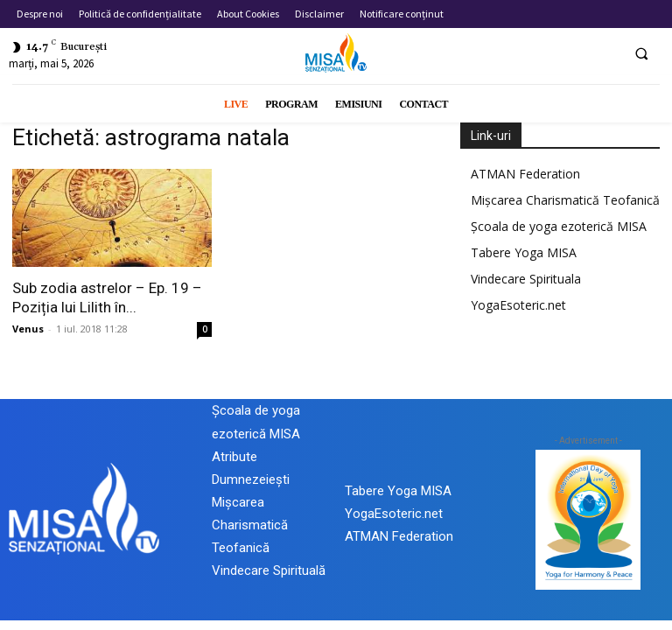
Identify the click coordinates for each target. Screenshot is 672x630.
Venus (28, 329)
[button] (641, 53)
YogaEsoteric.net (518, 305)
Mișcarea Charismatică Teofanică (565, 200)
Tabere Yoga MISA (524, 252)
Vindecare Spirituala (526, 279)
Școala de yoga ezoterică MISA (559, 226)
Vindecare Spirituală (269, 570)
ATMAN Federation (525, 174)
